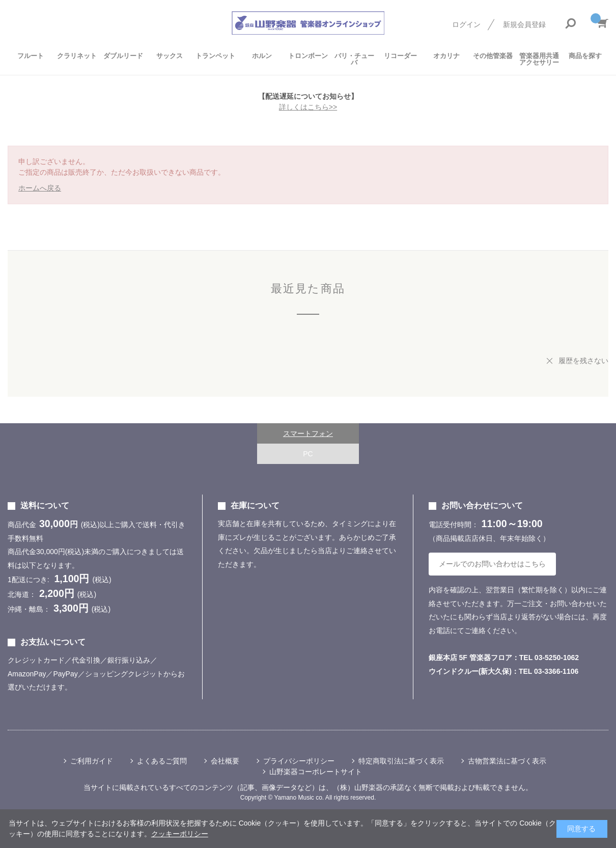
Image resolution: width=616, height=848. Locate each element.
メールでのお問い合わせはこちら (492, 564)
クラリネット (77, 56)
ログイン (466, 24)
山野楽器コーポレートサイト (316, 772)
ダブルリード (123, 56)
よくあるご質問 (162, 761)
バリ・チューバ (354, 59)
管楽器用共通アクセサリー (539, 59)
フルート (31, 56)
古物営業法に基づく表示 (507, 761)
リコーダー (400, 56)
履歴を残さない (583, 361)
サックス (170, 56)
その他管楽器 (493, 56)
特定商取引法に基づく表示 (401, 761)
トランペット (215, 56)
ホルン (262, 56)
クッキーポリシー (180, 834)
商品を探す (585, 56)
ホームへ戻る (40, 188)
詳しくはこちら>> (308, 107)
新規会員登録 (524, 24)
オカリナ (446, 56)
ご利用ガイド (92, 761)
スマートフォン (308, 433)
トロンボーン (308, 56)
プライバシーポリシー (299, 761)
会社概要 (225, 761)
